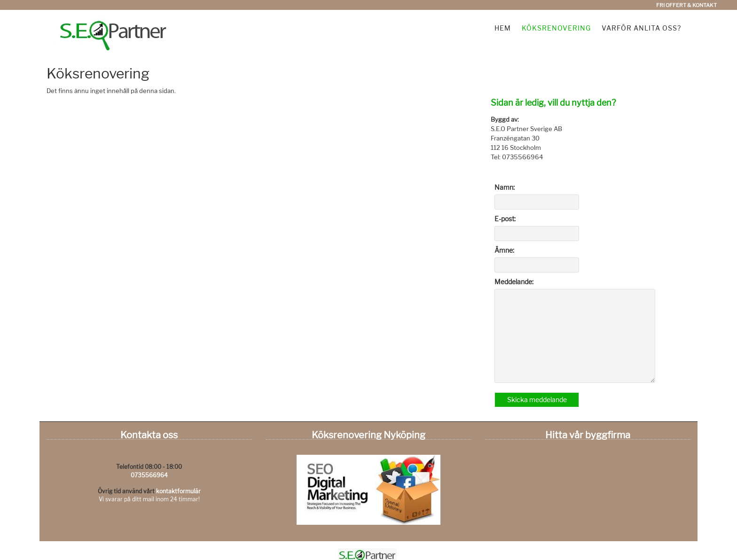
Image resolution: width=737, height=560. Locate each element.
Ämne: (504, 250)
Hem (503, 28)
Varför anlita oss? (641, 28)
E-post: (505, 219)
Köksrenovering (556, 28)
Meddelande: (514, 282)
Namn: (505, 187)
